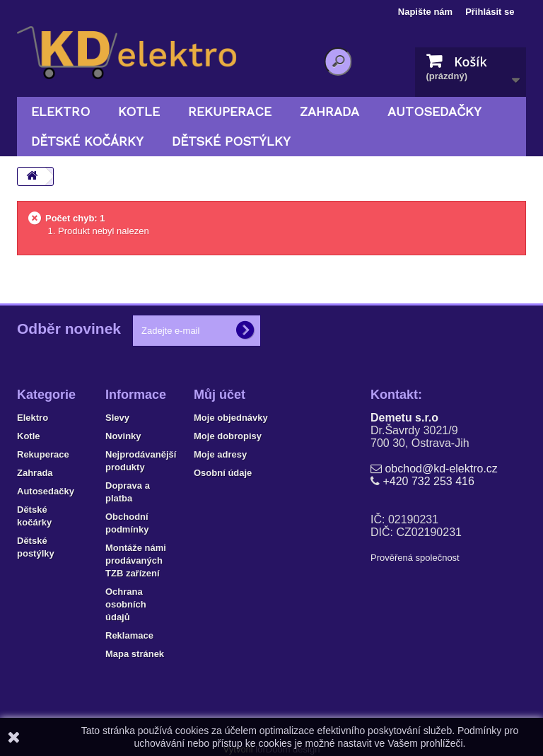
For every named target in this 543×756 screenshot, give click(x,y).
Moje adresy (220, 454)
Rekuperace (230, 111)
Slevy (117, 418)
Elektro (60, 111)
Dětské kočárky (87, 141)
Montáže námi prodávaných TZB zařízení (136, 560)
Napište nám (425, 12)
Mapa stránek (135, 654)
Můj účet (220, 395)
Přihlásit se (490, 12)
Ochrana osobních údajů (126, 604)
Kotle (139, 111)
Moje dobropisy (228, 436)
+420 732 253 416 (428, 481)
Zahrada (329, 111)
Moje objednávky (231, 418)
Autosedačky (434, 111)
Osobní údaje (223, 473)
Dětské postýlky (231, 141)
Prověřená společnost (415, 558)
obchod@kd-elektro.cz (441, 469)
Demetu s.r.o (404, 418)
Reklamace (129, 635)
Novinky (123, 436)
